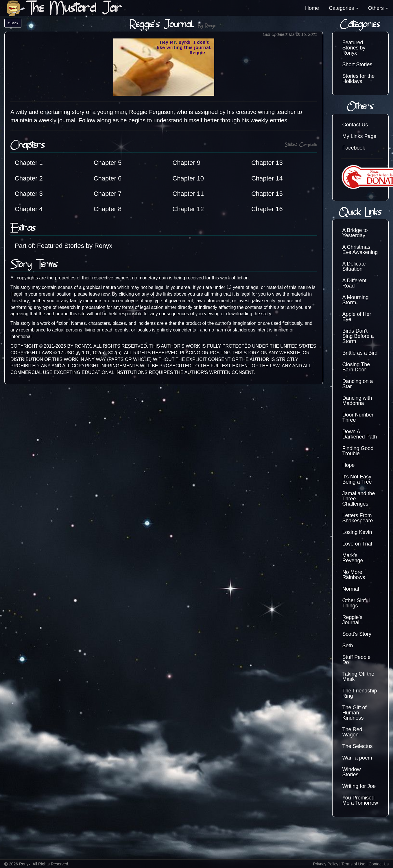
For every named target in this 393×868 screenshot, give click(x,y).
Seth (348, 646)
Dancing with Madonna (357, 401)
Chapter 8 (108, 209)
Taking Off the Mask (358, 677)
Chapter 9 (186, 163)
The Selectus (358, 746)
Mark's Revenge (353, 558)
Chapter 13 (267, 163)
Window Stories (352, 772)
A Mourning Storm (356, 300)
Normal (351, 589)
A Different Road (355, 283)
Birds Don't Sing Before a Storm (358, 336)
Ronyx (210, 26)
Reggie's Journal (352, 620)
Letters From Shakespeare (358, 518)
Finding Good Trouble (358, 451)
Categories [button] (344, 8)
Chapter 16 (267, 209)
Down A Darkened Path (360, 434)
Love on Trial (357, 544)
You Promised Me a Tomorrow (360, 800)
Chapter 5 (108, 163)
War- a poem (357, 758)
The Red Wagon (352, 732)
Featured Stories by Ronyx (354, 48)
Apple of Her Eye (357, 317)
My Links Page (359, 136)
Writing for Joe (359, 786)
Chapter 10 (188, 178)
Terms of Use (353, 864)
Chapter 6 (108, 178)
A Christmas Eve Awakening (360, 250)
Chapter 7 (108, 194)
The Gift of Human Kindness (355, 713)
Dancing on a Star (358, 384)
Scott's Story (357, 634)
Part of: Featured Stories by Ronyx (64, 246)
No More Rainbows (354, 575)
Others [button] (378, 8)
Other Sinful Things (356, 603)
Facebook (354, 148)
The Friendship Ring (360, 693)
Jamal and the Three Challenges (359, 499)
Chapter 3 (29, 194)
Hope (349, 465)
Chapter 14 (267, 178)
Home (312, 8)
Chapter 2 (29, 178)
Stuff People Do (357, 660)
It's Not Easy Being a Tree (357, 479)
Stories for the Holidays (359, 79)
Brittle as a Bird (360, 353)
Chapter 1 (29, 163)
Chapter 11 (188, 194)
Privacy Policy (326, 864)
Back (13, 23)
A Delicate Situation (354, 266)
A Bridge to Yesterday (355, 233)
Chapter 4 (29, 209)
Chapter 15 (267, 194)
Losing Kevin (357, 532)
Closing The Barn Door (356, 367)
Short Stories (357, 64)
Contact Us (355, 125)
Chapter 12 (188, 209)
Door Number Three (358, 417)
